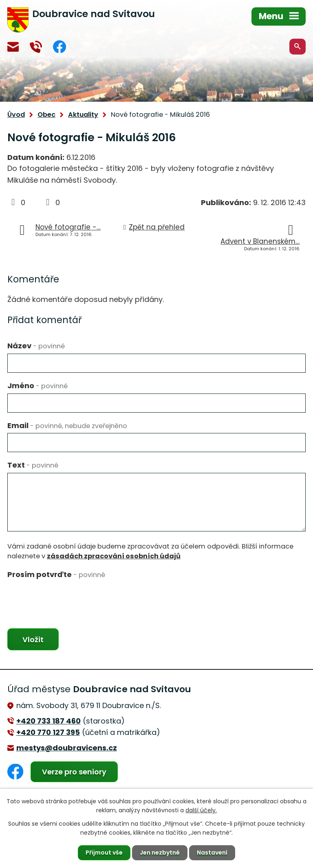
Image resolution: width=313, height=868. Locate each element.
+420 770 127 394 (36, 47)
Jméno (37, 386)
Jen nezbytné (160, 853)
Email (67, 425)
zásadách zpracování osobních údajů (114, 556)
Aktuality (83, 115)
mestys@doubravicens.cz (13, 47)
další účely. (201, 810)
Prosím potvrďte (56, 574)
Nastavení (212, 853)
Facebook (60, 47)
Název (36, 346)
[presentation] (69, 598)
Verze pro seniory (74, 772)
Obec (46, 115)
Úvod (16, 115)
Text (33, 465)
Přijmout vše (104, 853)
